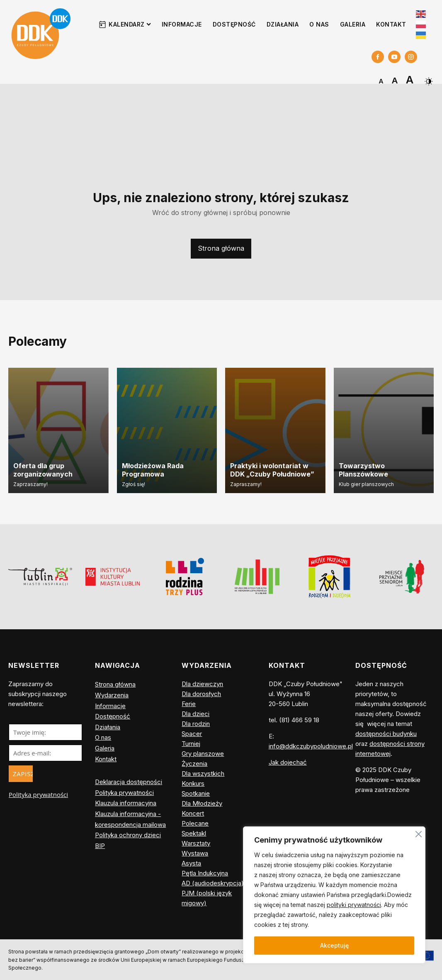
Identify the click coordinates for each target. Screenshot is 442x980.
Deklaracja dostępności (129, 782)
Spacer (192, 734)
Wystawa (195, 853)
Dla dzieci (195, 714)
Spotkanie (196, 793)
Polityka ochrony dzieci (128, 835)
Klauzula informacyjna (126, 803)
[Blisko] (419, 833)
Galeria (353, 24)
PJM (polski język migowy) (207, 898)
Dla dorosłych (201, 694)
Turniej (191, 744)
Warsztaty (196, 843)
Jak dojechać (288, 762)
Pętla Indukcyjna (205, 873)
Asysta (191, 863)
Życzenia (194, 764)
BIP (100, 846)
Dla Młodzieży (202, 803)
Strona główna (221, 248)
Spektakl (194, 833)
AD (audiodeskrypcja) (213, 883)
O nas (319, 24)
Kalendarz (130, 24)
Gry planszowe (203, 754)
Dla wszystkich (203, 773)
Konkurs (193, 783)
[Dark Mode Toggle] (428, 78)
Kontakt (391, 24)
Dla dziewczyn (202, 684)
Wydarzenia (112, 695)
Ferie (189, 704)
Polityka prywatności (38, 794)
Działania (283, 24)
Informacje (182, 24)
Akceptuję (334, 945)
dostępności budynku (386, 734)
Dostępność (234, 24)
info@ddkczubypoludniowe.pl (311, 746)
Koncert (193, 813)
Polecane (195, 823)
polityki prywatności (354, 905)
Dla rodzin (196, 724)
